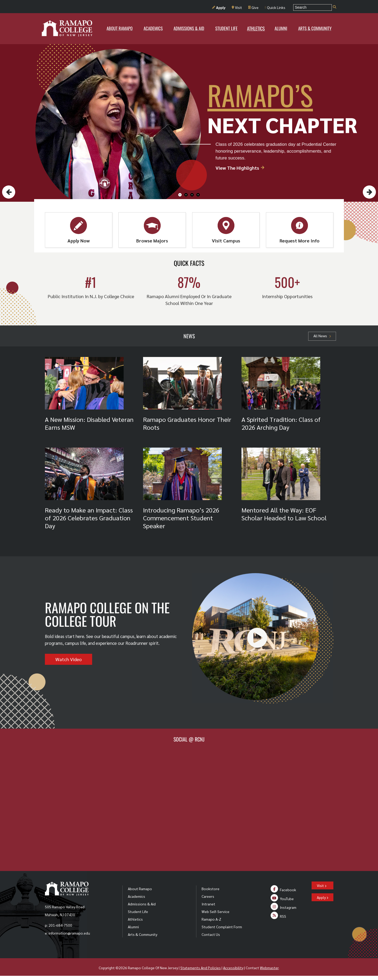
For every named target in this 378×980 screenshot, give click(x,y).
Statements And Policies (201, 968)
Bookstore (211, 889)
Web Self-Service (216, 911)
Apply (219, 7)
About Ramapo (140, 889)
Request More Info (300, 230)
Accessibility (233, 968)
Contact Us (211, 934)
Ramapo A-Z (211, 919)
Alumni (133, 927)
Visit (237, 7)
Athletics (135, 919)
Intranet (208, 904)
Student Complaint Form (222, 927)
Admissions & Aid (142, 904)
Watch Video (69, 659)
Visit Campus (226, 230)
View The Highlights (240, 168)
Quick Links (275, 7)
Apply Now (79, 230)
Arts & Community (143, 934)
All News (322, 336)
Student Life (138, 911)
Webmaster (269, 968)
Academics (136, 896)
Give (253, 7)
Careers (208, 896)
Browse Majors (152, 230)
